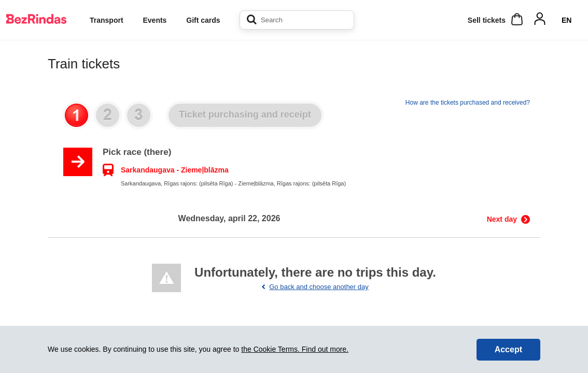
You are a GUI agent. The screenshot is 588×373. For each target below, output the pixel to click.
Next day (502, 219)
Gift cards (203, 20)
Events (155, 20)
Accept (508, 349)
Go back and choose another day (319, 287)
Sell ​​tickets (487, 20)
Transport (107, 20)
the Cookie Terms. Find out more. (295, 349)
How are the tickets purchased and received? (468, 103)
